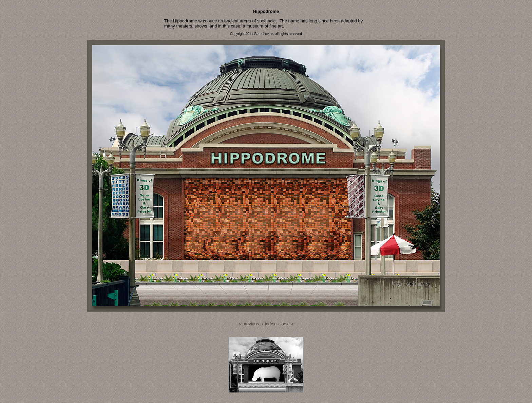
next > (287, 324)
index (270, 324)
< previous (249, 324)
